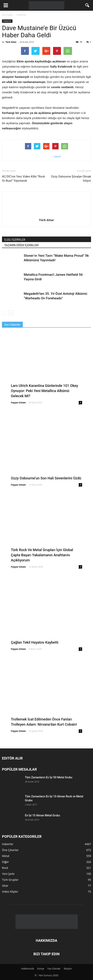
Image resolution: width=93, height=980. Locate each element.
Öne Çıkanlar (10, 850)
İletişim (68, 969)
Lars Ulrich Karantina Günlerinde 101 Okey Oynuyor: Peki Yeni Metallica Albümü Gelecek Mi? (44, 391)
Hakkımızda (28, 969)
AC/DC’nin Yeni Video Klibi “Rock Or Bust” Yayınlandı (23, 179)
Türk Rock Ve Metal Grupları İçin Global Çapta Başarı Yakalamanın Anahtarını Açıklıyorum (42, 555)
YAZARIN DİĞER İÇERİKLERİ (21, 245)
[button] (87, 5)
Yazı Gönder (54, 969)
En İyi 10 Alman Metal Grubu (42, 815)
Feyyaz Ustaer (19, 402)
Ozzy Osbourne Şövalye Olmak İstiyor (71, 179)
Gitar (5, 886)
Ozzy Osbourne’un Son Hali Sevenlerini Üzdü (46, 478)
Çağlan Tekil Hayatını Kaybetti (35, 642)
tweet (57, 156)
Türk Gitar (11, 42)
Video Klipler (10, 892)
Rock (5, 868)
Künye (41, 969)
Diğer (5, 862)
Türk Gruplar (10, 880)
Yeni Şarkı (8, 874)
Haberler (7, 21)
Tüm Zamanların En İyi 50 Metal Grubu (49, 777)
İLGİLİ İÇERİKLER (15, 240)
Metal (6, 856)
